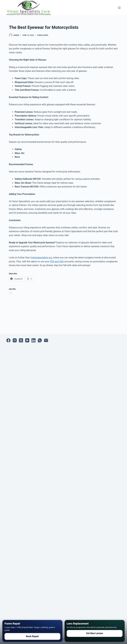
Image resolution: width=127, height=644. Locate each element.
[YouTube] (27, 340)
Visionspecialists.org (41, 258)
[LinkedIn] (33, 340)
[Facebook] (8, 340)
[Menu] (119, 8)
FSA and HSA (57, 261)
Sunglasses (43, 35)
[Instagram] (15, 340)
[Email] (46, 340)
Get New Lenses (95, 633)
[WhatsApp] (40, 340)
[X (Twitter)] (21, 340)
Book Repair (32, 636)
